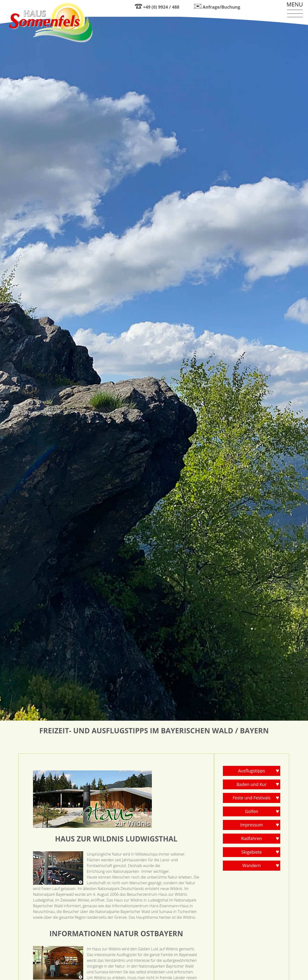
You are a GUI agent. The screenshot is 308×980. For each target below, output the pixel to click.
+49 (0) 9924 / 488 (161, 7)
